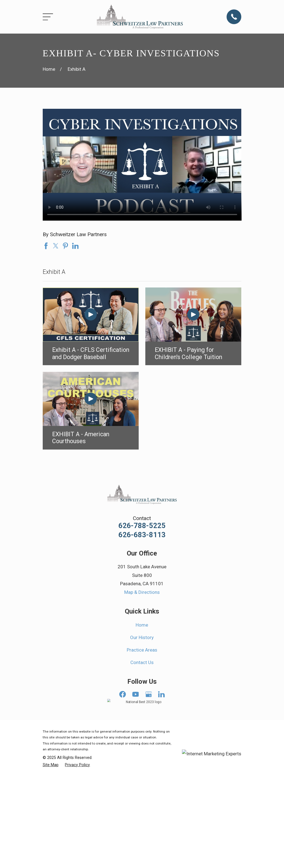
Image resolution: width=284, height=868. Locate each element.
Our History (142, 637)
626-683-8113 (142, 535)
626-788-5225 (142, 526)
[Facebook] (123, 694)
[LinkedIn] (161, 694)
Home (142, 625)
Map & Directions (142, 592)
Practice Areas (142, 650)
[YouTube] (136, 694)
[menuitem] (51, 765)
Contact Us (142, 662)
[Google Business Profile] (149, 694)
